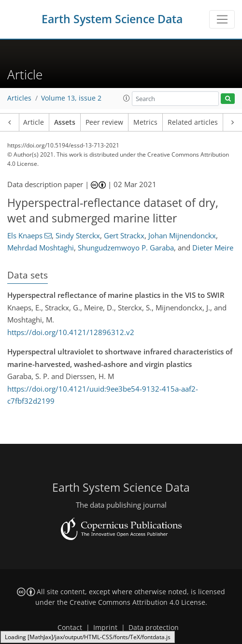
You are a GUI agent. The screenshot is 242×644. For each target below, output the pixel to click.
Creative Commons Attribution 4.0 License (137, 602)
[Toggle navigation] (222, 19)
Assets (65, 122)
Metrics (145, 122)
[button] (127, 98)
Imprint (105, 628)
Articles (19, 98)
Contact (70, 628)
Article (34, 122)
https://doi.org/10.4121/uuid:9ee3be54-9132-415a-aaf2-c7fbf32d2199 (103, 395)
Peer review (104, 122)
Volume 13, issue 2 (71, 98)
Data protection (154, 628)
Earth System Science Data (112, 19)
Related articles (193, 122)
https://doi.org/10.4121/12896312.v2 (71, 332)
